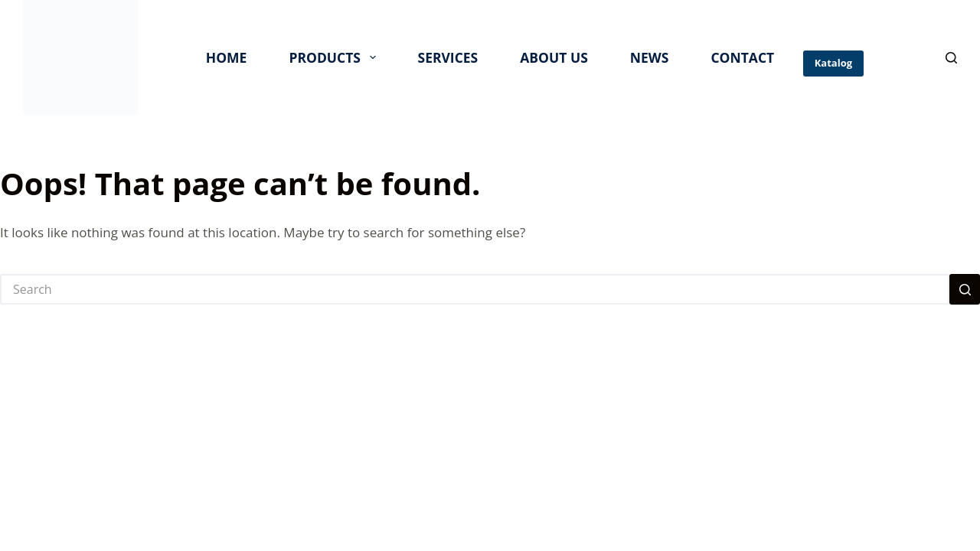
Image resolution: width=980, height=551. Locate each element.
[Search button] (965, 289)
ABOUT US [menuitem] (554, 57)
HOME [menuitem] (227, 57)
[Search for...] (475, 289)
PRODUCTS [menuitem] (335, 57)
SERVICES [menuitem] (448, 57)
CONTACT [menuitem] (742, 57)
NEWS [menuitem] (650, 57)
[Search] (951, 58)
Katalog (833, 63)
